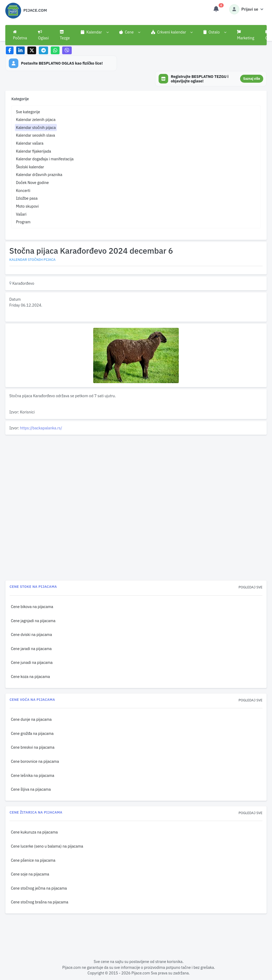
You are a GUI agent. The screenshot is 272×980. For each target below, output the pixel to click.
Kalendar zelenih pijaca (36, 120)
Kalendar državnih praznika (39, 175)
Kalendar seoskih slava (35, 135)
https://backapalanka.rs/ (41, 428)
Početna (20, 35)
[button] (94, 32)
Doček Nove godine (32, 183)
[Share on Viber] (67, 50)
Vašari (21, 214)
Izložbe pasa (27, 198)
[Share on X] (32, 50)
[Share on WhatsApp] (55, 50)
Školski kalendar (30, 167)
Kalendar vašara (30, 143)
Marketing (246, 35)
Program (23, 222)
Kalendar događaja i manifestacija (45, 159)
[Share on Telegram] (44, 50)
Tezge (65, 35)
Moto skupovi (27, 206)
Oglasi (43, 35)
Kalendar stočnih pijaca (36, 127)
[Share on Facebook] (10, 50)
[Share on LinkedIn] (21, 50)
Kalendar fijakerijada (33, 151)
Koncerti (23, 190)
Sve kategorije (28, 112)
